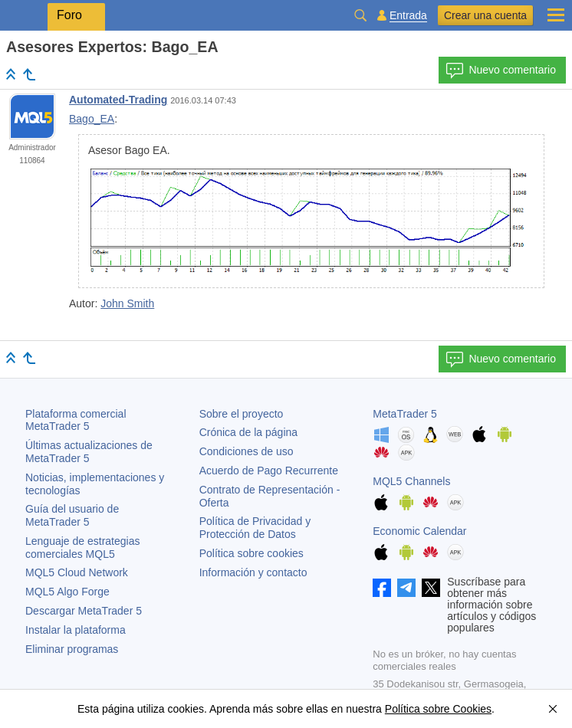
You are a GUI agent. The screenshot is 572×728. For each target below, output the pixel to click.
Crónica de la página (248, 432)
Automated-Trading (118, 100)
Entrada (408, 16)
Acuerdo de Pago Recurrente (269, 471)
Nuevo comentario (501, 71)
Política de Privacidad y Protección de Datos (255, 528)
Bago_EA (92, 119)
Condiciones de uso (247, 451)
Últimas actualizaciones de (89, 452)
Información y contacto (253, 572)
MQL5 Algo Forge (67, 592)
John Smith (127, 303)
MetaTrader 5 (405, 414)
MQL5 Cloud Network (77, 572)
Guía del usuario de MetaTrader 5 (72, 515)
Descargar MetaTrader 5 (84, 611)
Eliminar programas (72, 649)
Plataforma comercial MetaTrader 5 (76, 420)
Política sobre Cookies (438, 709)
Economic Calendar (419, 531)
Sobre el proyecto (242, 414)
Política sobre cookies (251, 553)
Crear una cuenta (485, 15)
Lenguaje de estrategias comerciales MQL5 (82, 548)
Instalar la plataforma (76, 630)
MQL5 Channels (411, 481)
